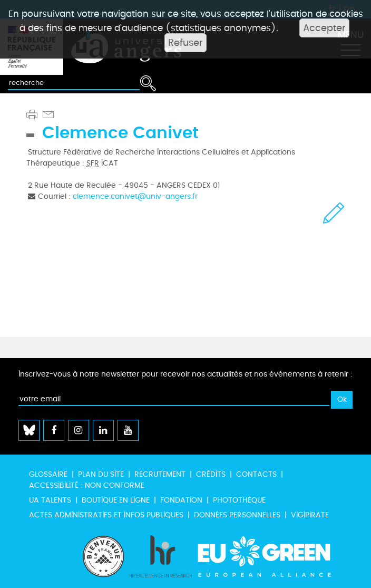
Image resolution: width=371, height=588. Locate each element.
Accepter (324, 28)
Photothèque (239, 500)
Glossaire (48, 474)
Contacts (256, 474)
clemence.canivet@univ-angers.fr (135, 196)
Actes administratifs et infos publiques (106, 515)
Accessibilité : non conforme (87, 485)
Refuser (185, 43)
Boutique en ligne (116, 500)
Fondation (181, 500)
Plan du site (101, 474)
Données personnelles (237, 515)
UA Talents (50, 500)
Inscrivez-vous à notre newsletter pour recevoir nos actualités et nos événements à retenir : (185, 374)
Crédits (211, 474)
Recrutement (160, 474)
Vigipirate (310, 515)
